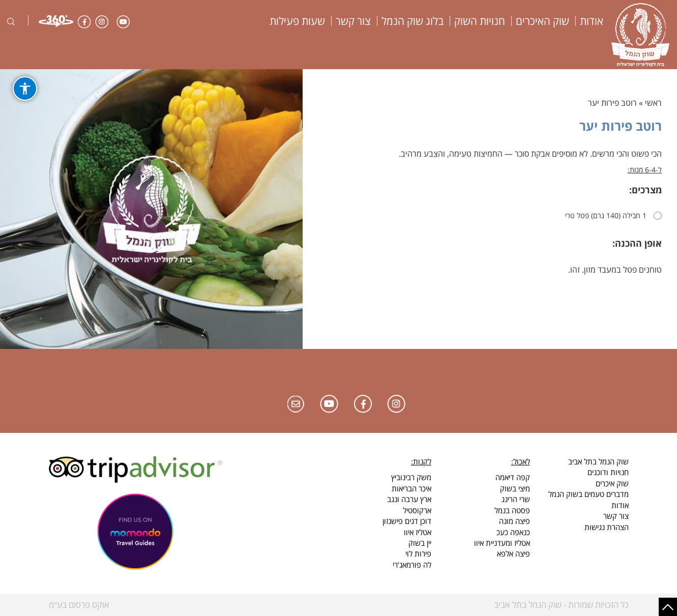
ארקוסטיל (417, 510)
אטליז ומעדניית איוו (502, 543)
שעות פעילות (297, 21)
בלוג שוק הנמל (413, 21)
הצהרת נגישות (607, 527)
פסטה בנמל (512, 510)
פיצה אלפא (513, 553)
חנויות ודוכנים (608, 472)
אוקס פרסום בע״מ (79, 605)
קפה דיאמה (513, 477)
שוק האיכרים (542, 21)
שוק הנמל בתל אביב (598, 461)
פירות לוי (418, 553)
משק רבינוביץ (411, 477)
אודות (592, 21)
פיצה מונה (514, 521)
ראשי (653, 103)
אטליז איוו (418, 532)
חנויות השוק (480, 21)
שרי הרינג (516, 499)
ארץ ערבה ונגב (409, 499)
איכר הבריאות (411, 488)
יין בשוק (420, 543)
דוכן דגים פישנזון (407, 521)
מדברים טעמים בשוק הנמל (588, 494)
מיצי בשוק (515, 488)
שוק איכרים (612, 483)
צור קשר (353, 21)
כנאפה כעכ (513, 532)
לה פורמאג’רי (412, 565)
